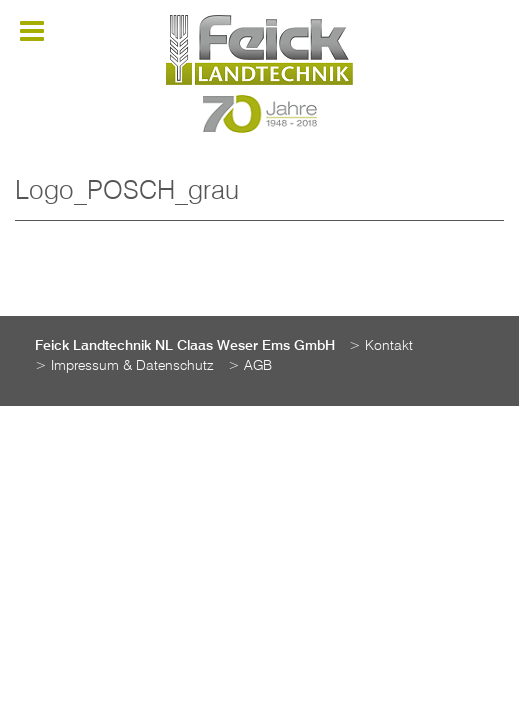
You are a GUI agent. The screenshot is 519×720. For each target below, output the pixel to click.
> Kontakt (381, 346)
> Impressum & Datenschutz (124, 366)
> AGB (250, 366)
